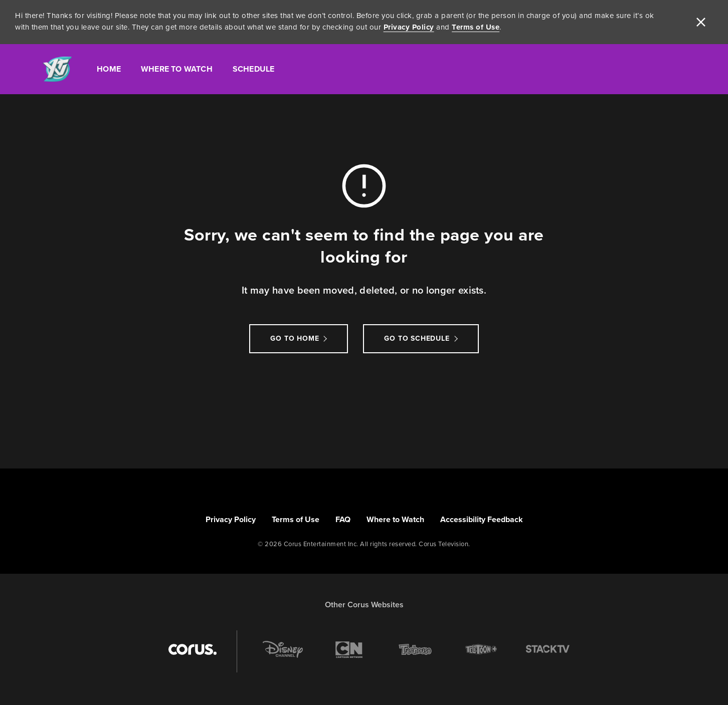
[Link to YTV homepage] (57, 69)
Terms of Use (476, 27)
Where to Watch (395, 519)
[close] (701, 22)
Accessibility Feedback (482, 519)
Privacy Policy (409, 27)
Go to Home (295, 338)
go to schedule (417, 338)
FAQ (343, 519)
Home (109, 69)
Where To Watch (177, 69)
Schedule (254, 69)
